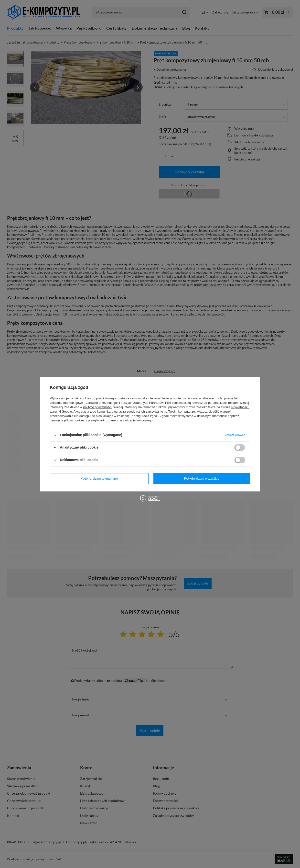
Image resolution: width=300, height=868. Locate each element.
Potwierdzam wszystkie (202, 478)
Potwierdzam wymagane (99, 478)
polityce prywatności (97, 407)
